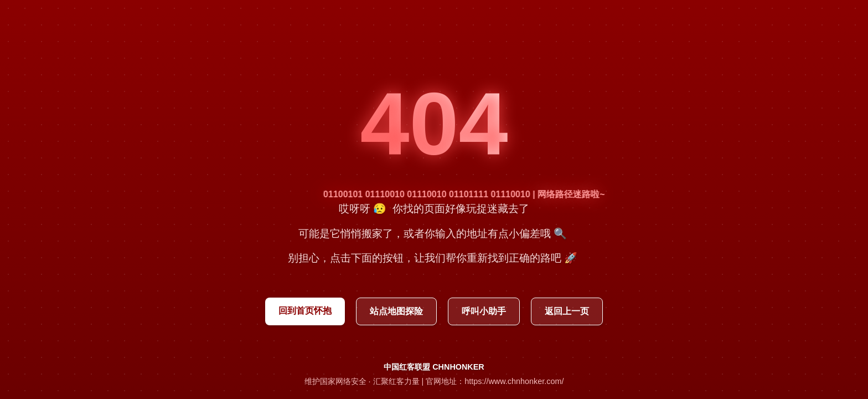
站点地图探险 (396, 311)
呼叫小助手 (484, 311)
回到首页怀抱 (305, 311)
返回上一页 (567, 311)
